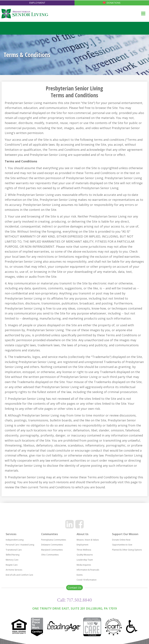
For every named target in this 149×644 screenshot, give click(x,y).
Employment (37, 3)
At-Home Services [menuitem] (14, 570)
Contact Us (74, 588)
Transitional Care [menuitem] (14, 550)
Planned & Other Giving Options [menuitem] (127, 550)
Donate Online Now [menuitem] (121, 540)
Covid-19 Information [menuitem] (87, 580)
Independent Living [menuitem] (15, 540)
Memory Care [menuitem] (12, 560)
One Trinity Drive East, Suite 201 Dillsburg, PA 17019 (74, 608)
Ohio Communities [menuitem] (50, 555)
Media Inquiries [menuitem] (84, 565)
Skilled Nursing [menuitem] (13, 555)
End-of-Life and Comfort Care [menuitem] (19, 575)
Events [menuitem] (80, 575)
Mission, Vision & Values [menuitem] (88, 540)
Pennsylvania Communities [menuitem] (54, 540)
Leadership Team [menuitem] (85, 560)
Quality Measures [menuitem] (85, 555)
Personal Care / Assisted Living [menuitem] (20, 545)
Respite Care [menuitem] (12, 565)
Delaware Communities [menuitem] (52, 545)
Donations (113, 3)
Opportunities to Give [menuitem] (122, 545)
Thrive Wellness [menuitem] (84, 550)
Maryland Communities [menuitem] (52, 550)
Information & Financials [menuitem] (88, 570)
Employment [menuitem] (82, 545)
